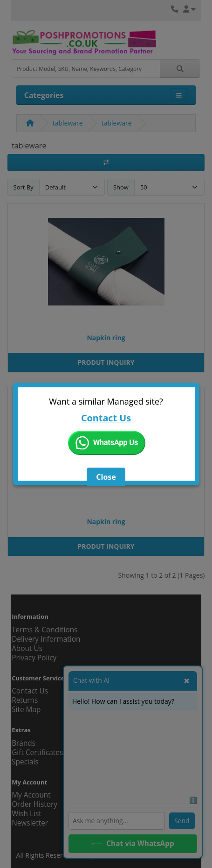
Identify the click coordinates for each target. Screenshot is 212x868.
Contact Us (106, 418)
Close (106, 477)
